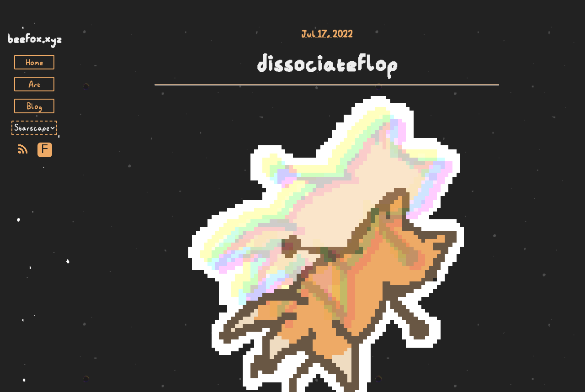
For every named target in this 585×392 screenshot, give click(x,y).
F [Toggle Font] (45, 150)
